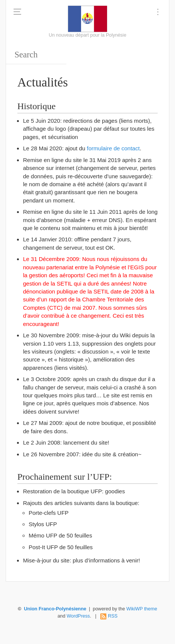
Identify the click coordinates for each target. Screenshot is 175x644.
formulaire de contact (113, 148)
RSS (113, 616)
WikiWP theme (142, 609)
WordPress (78, 616)
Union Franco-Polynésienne (55, 609)
